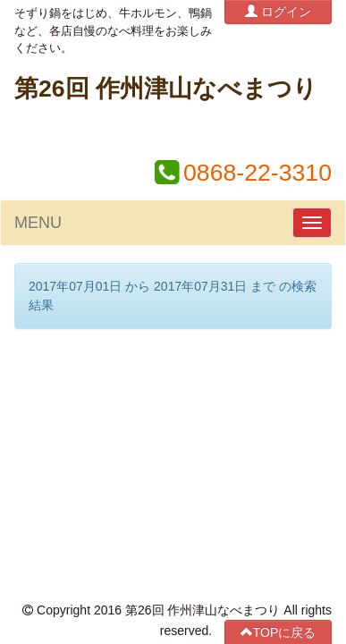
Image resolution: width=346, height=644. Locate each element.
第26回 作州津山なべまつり (166, 89)
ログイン (278, 11)
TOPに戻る (278, 373)
